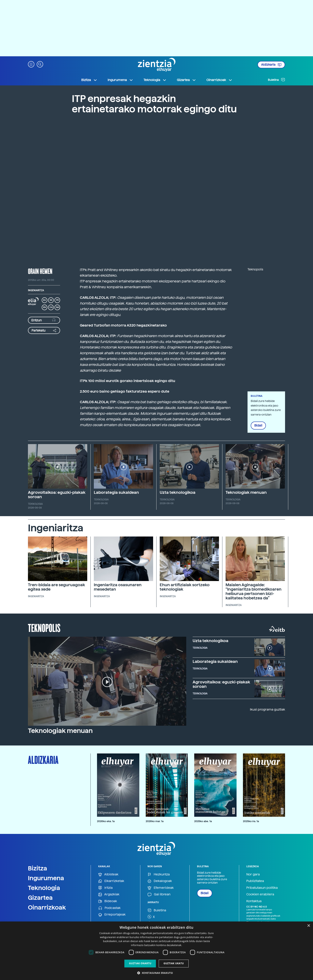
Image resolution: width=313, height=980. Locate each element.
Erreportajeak (112, 915)
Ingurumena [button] (120, 80)
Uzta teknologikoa (178, 492)
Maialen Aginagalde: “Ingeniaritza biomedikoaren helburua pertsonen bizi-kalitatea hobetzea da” (254, 591)
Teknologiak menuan (246, 492)
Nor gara (253, 874)
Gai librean (159, 894)
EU (45, 300)
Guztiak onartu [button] (140, 963)
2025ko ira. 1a (251, 821)
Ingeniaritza (36, 290)
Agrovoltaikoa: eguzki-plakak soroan (57, 495)
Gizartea (40, 898)
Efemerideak (161, 888)
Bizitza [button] (89, 80)
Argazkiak (109, 894)
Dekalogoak (160, 881)
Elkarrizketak (111, 881)
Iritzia (105, 888)
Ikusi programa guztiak (267, 709)
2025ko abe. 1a (203, 821)
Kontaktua (254, 901)
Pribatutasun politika (262, 888)
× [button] (309, 926)
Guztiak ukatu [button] (174, 963)
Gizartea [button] (186, 80)
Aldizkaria (271, 65)
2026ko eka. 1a (106, 821)
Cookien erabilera (260, 894)
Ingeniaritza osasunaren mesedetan (118, 587)
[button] (31, 64)
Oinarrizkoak (47, 907)
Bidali (258, 426)
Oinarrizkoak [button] (219, 80)
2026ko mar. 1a (155, 821)
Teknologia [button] (155, 80)
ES (51, 300)
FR (57, 300)
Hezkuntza (159, 875)
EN (45, 307)
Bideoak (108, 901)
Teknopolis (44, 628)
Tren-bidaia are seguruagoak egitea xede (56, 587)
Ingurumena (46, 878)
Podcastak (109, 908)
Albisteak (108, 875)
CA (51, 307)
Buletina (276, 80)
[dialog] (156, 951)
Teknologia (44, 888)
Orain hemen (40, 271)
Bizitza (38, 868)
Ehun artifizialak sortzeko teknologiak (185, 587)
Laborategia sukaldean (116, 492)
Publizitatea (255, 881)
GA (57, 307)
